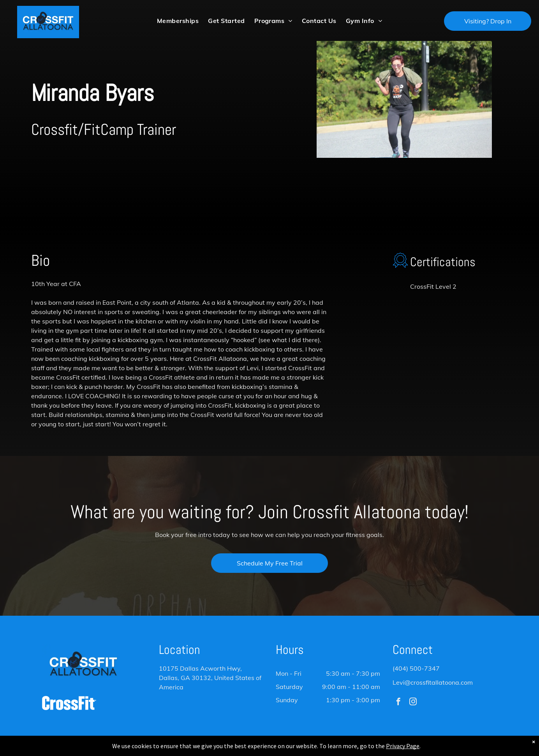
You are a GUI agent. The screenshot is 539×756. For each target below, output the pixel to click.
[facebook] (398, 703)
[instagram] (413, 703)
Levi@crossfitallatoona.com (433, 682)
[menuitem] (178, 20)
